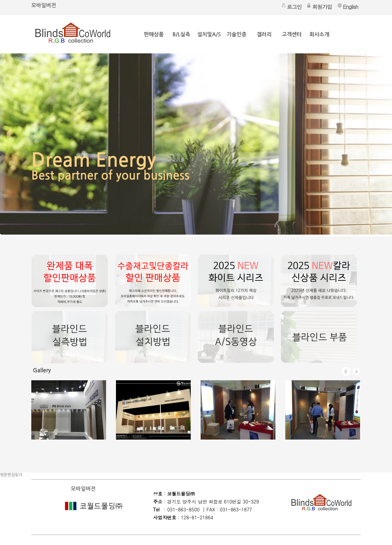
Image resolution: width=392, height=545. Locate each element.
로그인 (294, 7)
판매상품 (154, 34)
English (350, 7)
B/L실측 (182, 34)
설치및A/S (209, 34)
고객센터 (292, 34)
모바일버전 (44, 5)
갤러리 (264, 34)
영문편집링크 (11, 475)
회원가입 (322, 7)
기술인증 (237, 34)
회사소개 (319, 34)
